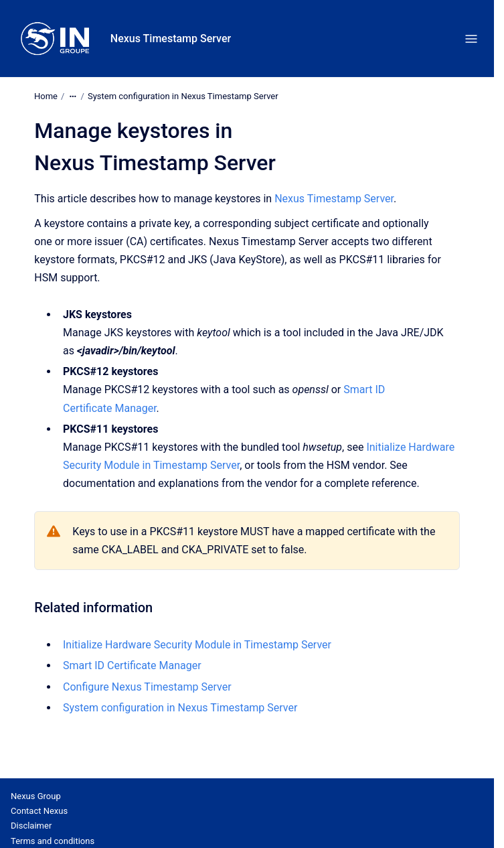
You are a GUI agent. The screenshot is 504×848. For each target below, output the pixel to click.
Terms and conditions (53, 841)
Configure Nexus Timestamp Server (147, 687)
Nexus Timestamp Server (171, 39)
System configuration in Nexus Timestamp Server (183, 96)
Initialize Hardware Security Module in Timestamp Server (197, 645)
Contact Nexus (39, 811)
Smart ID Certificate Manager (132, 665)
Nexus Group (36, 796)
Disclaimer (31, 826)
